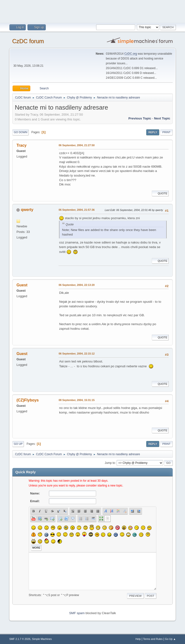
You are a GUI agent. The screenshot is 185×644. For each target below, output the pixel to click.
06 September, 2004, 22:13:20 (76, 285)
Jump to (110, 463)
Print (166, 132)
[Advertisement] (92, 11)
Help (138, 639)
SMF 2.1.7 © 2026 (20, 639)
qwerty (27, 210)
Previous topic (140, 118)
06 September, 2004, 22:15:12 (76, 354)
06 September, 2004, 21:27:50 (76, 145)
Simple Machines (42, 639)
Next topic (162, 118)
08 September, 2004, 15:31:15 (76, 400)
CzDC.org (131, 54)
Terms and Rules (153, 639)
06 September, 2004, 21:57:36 (76, 210)
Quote (160, 193)
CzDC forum (28, 41)
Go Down (20, 132)
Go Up (18, 444)
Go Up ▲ (170, 639)
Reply (153, 132)
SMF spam (77, 613)
